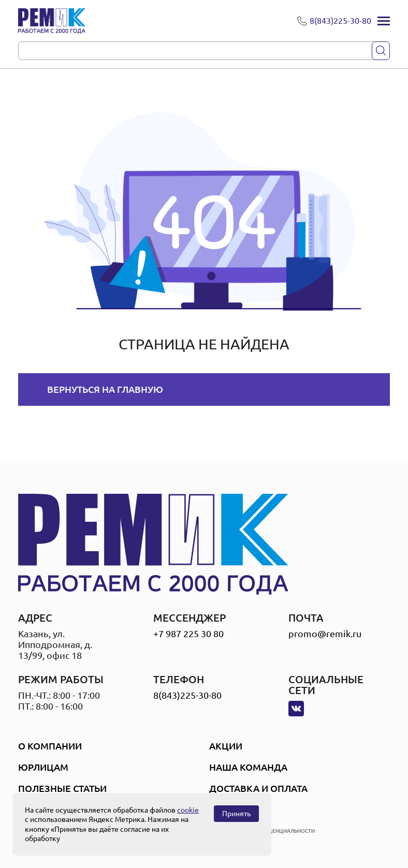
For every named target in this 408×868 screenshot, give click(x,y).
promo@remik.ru (325, 634)
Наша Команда (248, 767)
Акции (226, 746)
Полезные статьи (62, 788)
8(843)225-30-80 (187, 695)
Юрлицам (43, 767)
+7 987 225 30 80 (188, 634)
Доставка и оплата (258, 788)
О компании (50, 746)
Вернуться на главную (105, 389)
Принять (236, 814)
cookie (188, 810)
